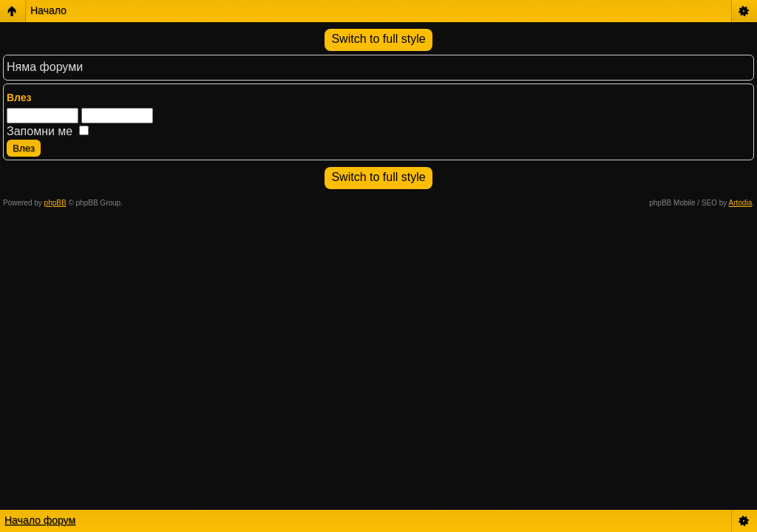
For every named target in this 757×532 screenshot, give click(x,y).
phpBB (55, 203)
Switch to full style (378, 39)
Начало (48, 10)
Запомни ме (48, 131)
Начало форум (40, 520)
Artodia (741, 203)
